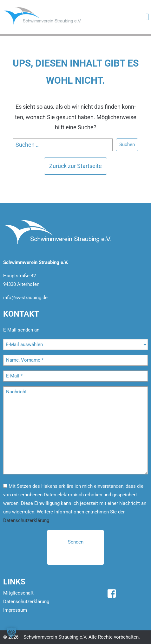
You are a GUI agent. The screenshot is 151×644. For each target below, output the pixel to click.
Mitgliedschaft (18, 593)
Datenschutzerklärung (26, 520)
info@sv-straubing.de (25, 298)
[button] (11, 633)
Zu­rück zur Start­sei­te (75, 166)
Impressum (15, 610)
